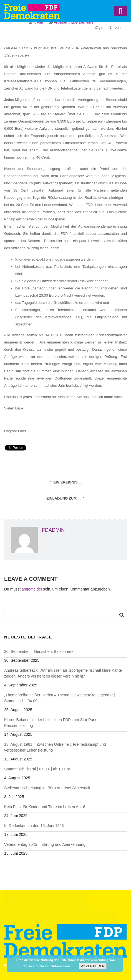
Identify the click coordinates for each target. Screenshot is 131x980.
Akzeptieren (93, 966)
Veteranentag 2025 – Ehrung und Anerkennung (45, 844)
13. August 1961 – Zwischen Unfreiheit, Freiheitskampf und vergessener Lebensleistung (55, 747)
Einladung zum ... (65, 498)
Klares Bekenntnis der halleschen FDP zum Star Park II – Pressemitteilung (53, 723)
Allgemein (61, 22)
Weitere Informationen (56, 966)
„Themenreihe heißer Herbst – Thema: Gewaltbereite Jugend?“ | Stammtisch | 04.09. (60, 698)
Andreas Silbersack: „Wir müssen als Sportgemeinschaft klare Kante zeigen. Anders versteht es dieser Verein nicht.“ (63, 673)
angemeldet (32, 589)
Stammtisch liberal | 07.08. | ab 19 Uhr (37, 769)
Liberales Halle (82, 22)
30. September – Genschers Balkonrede (39, 651)
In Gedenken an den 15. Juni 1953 (34, 826)
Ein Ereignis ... (65, 482)
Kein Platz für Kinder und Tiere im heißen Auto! (45, 807)
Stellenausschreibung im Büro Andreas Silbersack (47, 788)
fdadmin (39, 22)
